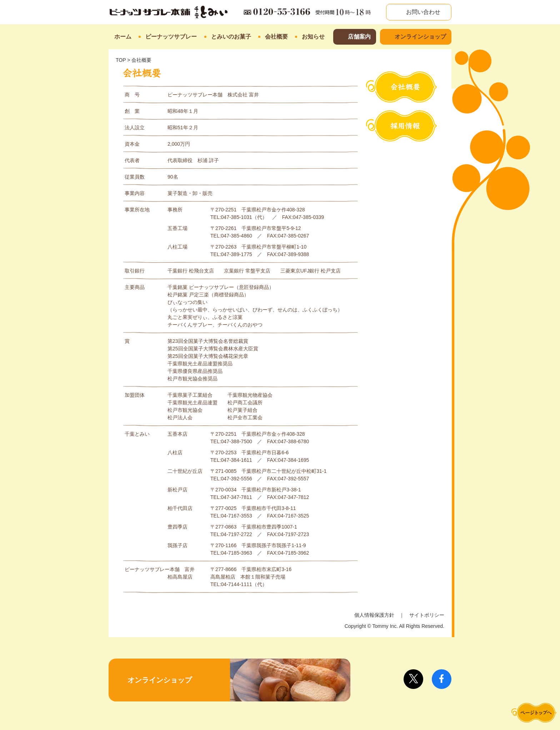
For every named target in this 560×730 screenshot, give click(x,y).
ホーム (123, 37)
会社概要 (276, 37)
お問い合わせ (422, 12)
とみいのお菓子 (231, 37)
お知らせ (313, 37)
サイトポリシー (427, 615)
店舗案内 (359, 37)
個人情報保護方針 (374, 615)
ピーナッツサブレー (171, 37)
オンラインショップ (420, 37)
